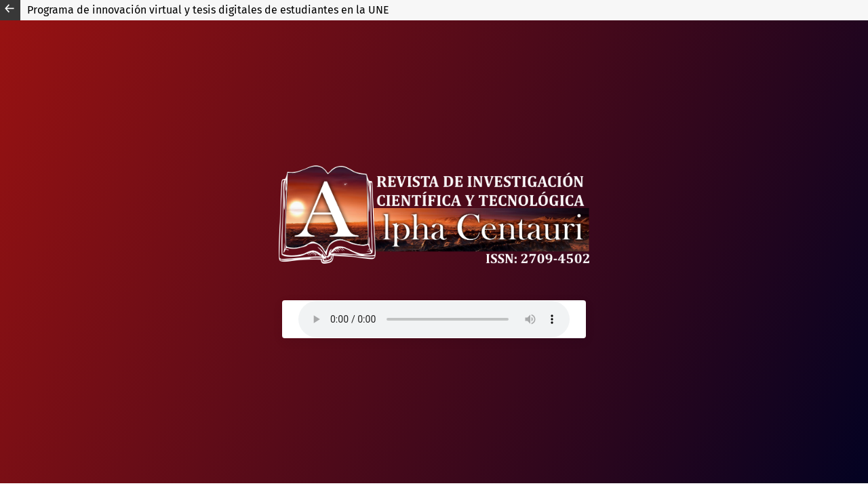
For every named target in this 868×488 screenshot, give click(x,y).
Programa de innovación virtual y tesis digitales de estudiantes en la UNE (208, 10)
